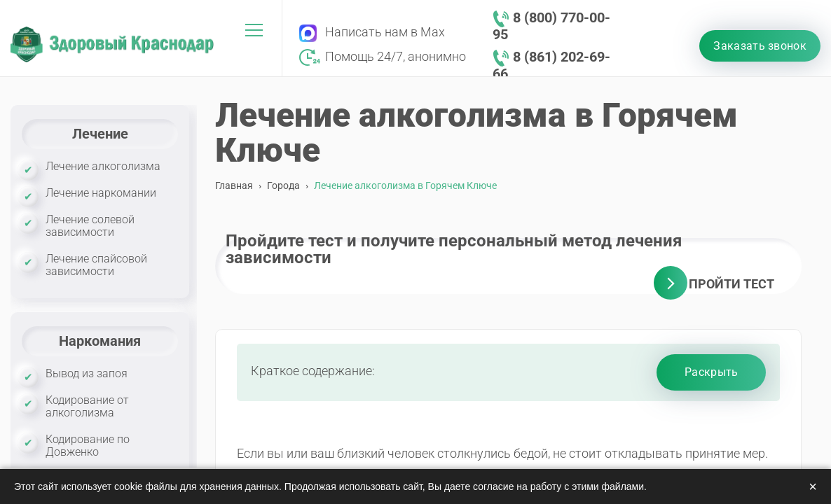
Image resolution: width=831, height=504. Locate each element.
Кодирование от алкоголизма (87, 406)
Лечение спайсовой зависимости (96, 265)
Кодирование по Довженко (88, 446)
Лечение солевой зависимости (90, 226)
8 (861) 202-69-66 (551, 65)
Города (283, 185)
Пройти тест (732, 284)
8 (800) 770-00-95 (551, 26)
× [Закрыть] (813, 486)
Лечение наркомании (101, 193)
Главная (234, 185)
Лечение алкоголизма (103, 166)
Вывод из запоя (87, 373)
